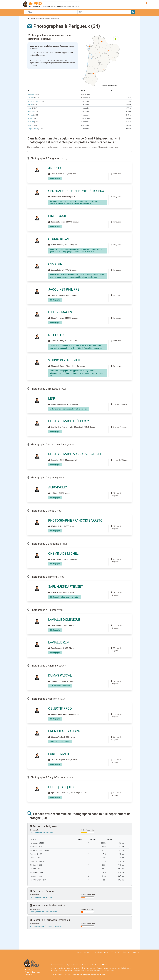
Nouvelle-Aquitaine (46, 18)
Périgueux (31, 94)
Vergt (30, 108)
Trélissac (31, 98)
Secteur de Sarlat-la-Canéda (47, 906)
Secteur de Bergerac (43, 891)
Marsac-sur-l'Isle (33, 101)
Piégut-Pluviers (33, 129)
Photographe (35, 18)
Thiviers (30, 115)
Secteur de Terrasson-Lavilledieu (50, 920)
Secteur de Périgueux (43, 826)
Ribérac (30, 118)
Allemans (31, 122)
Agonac (30, 105)
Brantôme (31, 112)
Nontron (31, 125)
